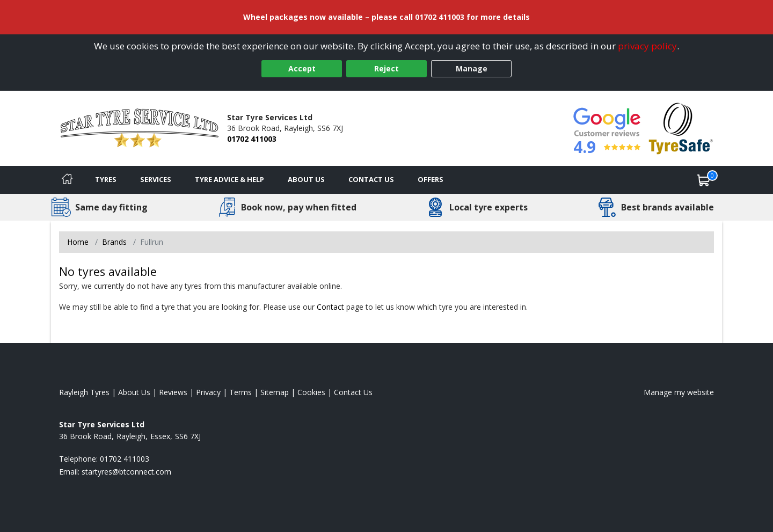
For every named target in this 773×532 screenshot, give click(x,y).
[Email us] (126, 472)
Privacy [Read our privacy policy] (208, 392)
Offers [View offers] (431, 179)
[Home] (67, 180)
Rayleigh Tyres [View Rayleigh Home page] (84, 392)
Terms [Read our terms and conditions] (240, 392)
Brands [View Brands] (114, 242)
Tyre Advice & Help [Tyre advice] (229, 179)
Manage (472, 68)
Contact (330, 307)
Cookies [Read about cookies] (311, 392)
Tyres (106, 179)
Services (156, 179)
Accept (302, 68)
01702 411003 (252, 139)
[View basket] (704, 180)
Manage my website (679, 392)
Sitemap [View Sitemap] (275, 392)
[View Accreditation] (681, 127)
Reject (386, 68)
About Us (306, 179)
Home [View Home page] (78, 242)
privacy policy (647, 46)
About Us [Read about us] (134, 392)
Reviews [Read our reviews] (173, 392)
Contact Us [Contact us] (371, 179)
